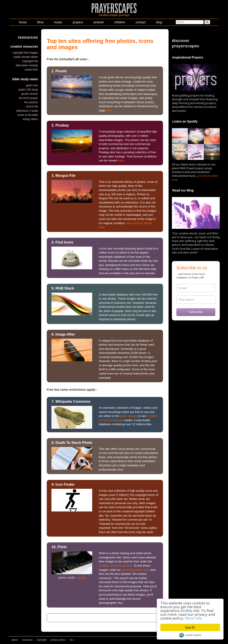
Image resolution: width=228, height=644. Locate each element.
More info (194, 618)
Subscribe (196, 312)
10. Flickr (59, 547)
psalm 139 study (28, 90)
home (23, 22)
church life (32, 107)
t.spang (80, 578)
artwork (99, 22)
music (58, 22)
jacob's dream (30, 94)
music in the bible (28, 115)
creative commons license (116, 566)
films (40, 22)
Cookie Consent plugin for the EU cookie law (190, 635)
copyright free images (25, 53)
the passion (31, 102)
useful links (31, 70)
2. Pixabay (60, 125)
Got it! (190, 627)
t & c (72, 640)
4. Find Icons (62, 242)
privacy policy (58, 640)
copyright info (30, 61)
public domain (129, 416)
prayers (78, 22)
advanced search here (135, 570)
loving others (30, 119)
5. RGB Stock (63, 288)
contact (141, 22)
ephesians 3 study (27, 111)
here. (109, 110)
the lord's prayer (28, 98)
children (120, 22)
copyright (42, 640)
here (121, 160)
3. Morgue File (63, 176)
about (15, 640)
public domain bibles (26, 57)
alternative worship (27, 65)
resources (27, 640)
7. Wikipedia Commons (71, 401)
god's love (32, 85)
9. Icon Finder (63, 484)
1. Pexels (59, 71)
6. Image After (63, 334)
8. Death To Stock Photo (72, 443)
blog (159, 22)
